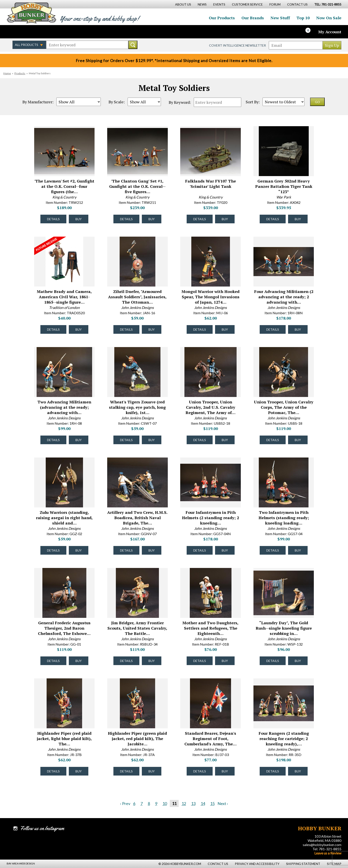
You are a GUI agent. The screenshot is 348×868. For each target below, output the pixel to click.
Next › (223, 803)
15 (212, 803)
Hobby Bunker (31, 13)
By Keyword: (180, 102)
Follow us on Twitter (26, 32)
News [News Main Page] (202, 4)
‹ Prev (125, 803)
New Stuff (280, 18)
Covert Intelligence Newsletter (237, 45)
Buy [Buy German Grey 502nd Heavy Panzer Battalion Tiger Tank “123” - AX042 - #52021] (298, 219)
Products (20, 73)
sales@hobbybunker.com (322, 845)
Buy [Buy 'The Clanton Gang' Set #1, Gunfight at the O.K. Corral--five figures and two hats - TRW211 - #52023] (152, 219)
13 (193, 803)
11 (174, 803)
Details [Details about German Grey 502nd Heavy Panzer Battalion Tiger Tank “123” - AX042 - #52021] (273, 219)
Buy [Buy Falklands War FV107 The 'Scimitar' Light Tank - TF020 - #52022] (225, 219)
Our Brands (253, 18)
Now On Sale (329, 18)
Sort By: (253, 102)
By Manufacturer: (38, 102)
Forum (275, 4)
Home (7, 73)
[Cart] (310, 32)
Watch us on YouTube (45, 32)
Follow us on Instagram (36, 32)
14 (203, 803)
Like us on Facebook (17, 32)
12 (184, 803)
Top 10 (303, 18)
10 (165, 803)
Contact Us (297, 4)
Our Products (222, 18)
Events (219, 4)
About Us (183, 4)
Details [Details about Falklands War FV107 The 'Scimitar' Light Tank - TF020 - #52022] (200, 219)
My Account (330, 32)
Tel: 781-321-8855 (327, 849)
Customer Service (247, 4)
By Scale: (117, 102)
